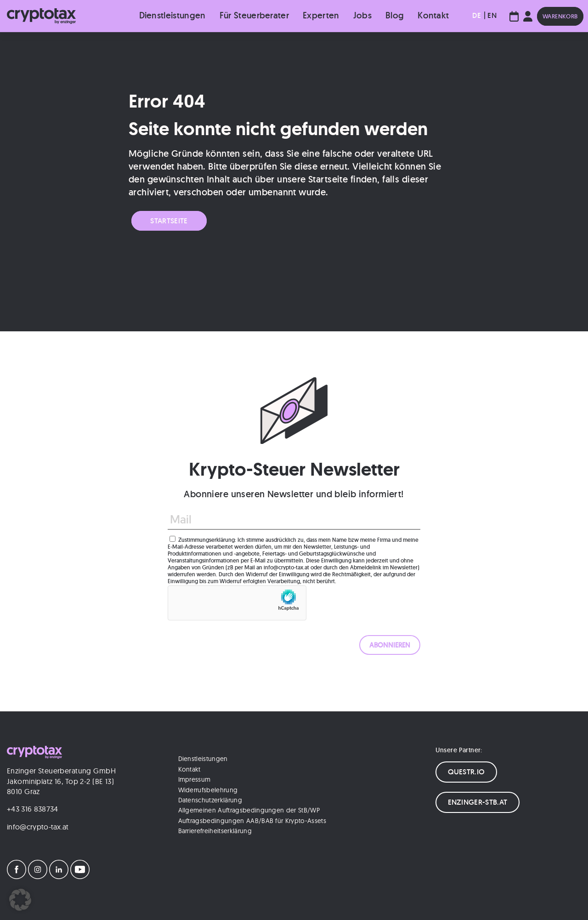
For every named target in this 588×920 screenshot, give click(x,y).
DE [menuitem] (477, 15)
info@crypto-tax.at (38, 827)
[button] (20, 900)
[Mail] (294, 520)
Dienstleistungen (172, 15)
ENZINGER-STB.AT (478, 802)
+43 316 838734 (32, 809)
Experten (321, 15)
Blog (395, 15)
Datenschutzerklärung (210, 800)
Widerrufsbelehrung (208, 790)
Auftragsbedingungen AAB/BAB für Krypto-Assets (252, 821)
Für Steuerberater (254, 15)
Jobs (362, 15)
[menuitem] (477, 16)
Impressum (195, 779)
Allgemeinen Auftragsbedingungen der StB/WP (249, 810)
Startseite (169, 221)
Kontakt (433, 15)
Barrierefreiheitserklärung (215, 831)
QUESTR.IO (466, 772)
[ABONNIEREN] (390, 645)
